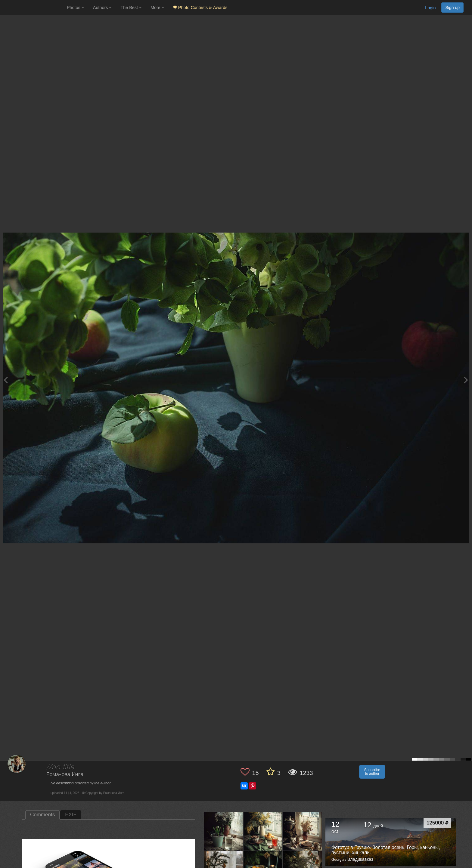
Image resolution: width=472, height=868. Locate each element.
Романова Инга (65, 775)
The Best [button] (131, 8)
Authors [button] (102, 8)
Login (430, 8)
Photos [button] (75, 8)
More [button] (157, 8)
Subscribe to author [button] (372, 772)
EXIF (71, 815)
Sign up (452, 8)
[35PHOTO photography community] (33, 8)
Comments (42, 815)
